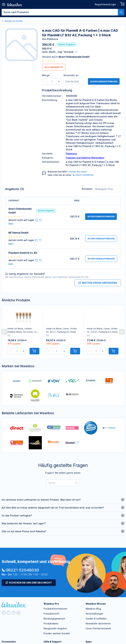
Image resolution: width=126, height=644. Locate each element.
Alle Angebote (54, 67)
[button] (67, 25)
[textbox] (60, 12)
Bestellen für (87, 25)
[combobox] (63, 12)
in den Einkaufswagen (104, 81)
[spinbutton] (52, 81)
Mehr (11, 224)
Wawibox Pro (51, 604)
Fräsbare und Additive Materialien (85, 158)
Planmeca (71, 154)
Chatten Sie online (77, 172)
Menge (59, 25)
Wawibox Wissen (96, 604)
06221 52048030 (83, 175)
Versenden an (71, 75)
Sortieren (87, 189)
